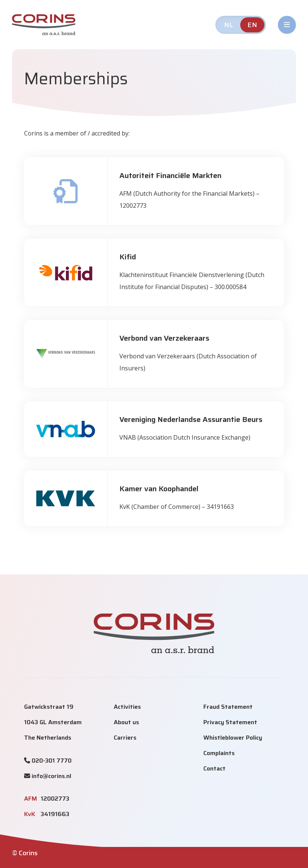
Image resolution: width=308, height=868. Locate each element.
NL (229, 25)
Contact (214, 768)
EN (252, 25)
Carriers (125, 738)
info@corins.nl (51, 776)
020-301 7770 (52, 761)
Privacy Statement (230, 722)
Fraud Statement (228, 707)
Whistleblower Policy (233, 738)
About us (126, 722)
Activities (127, 707)
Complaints (219, 753)
